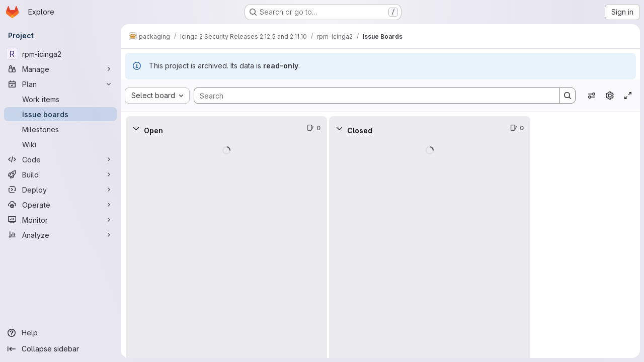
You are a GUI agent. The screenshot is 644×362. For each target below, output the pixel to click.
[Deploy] (60, 190)
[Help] (60, 333)
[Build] (60, 174)
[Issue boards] (60, 114)
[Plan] (60, 84)
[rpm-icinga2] (60, 54)
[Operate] (60, 205)
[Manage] (60, 69)
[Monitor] (60, 220)
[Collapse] (136, 128)
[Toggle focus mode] (628, 96)
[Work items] (60, 99)
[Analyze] (60, 235)
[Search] (372, 96)
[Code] (60, 159)
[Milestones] (60, 129)
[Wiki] (60, 144)
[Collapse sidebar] (60, 349)
